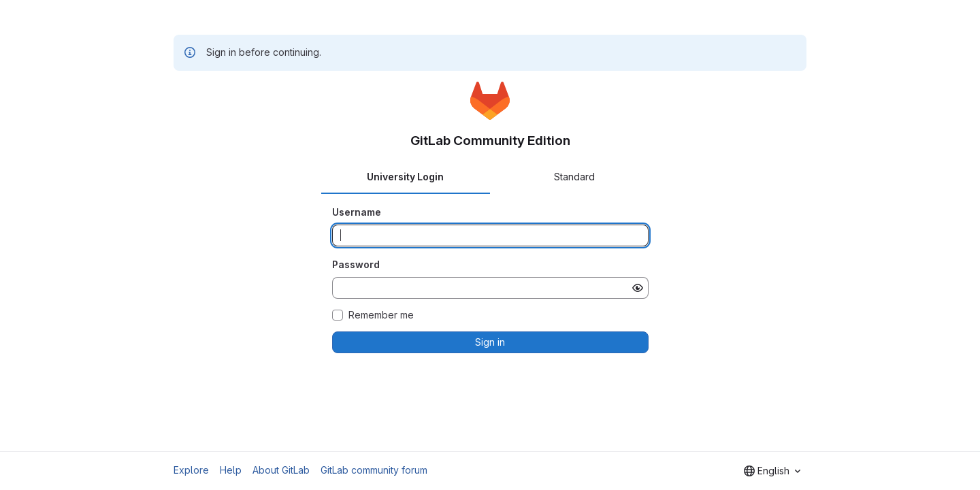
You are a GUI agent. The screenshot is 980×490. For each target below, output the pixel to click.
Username (357, 212)
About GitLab (281, 470)
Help (231, 470)
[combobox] (772, 471)
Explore (191, 470)
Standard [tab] (574, 177)
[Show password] (638, 288)
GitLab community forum (374, 470)
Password (356, 264)
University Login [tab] (405, 177)
